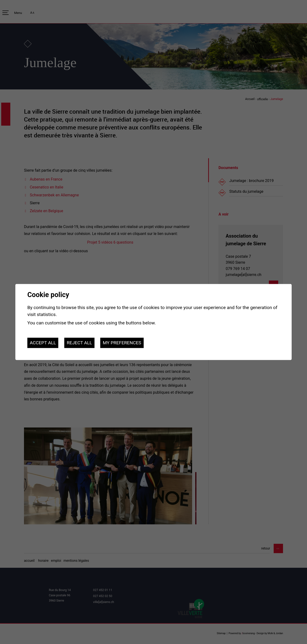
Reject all (79, 343)
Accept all (43, 343)
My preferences (122, 343)
